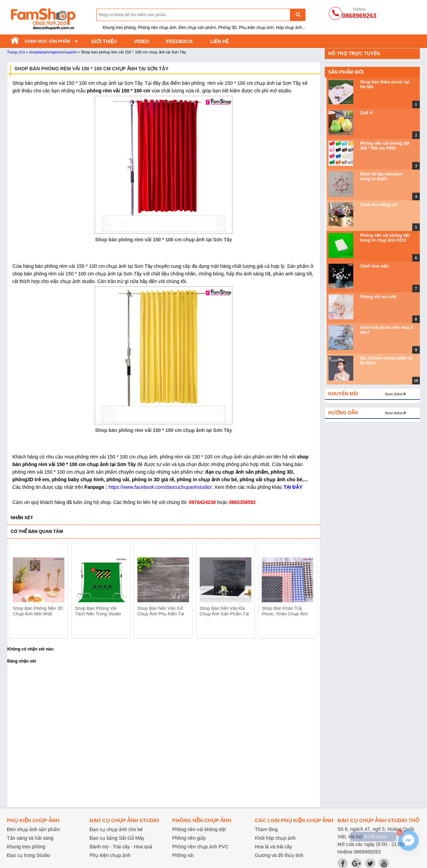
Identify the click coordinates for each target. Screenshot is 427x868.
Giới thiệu (104, 41)
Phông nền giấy (189, 838)
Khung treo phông (26, 847)
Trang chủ (16, 52)
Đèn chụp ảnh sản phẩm (33, 829)
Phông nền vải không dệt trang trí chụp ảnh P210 (385, 238)
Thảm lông (266, 829)
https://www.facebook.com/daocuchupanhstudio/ (160, 487)
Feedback (180, 41)
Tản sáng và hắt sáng (30, 838)
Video (142, 41)
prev (18, 592)
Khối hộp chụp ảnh (275, 838)
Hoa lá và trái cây (273, 847)
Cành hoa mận (374, 266)
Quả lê (367, 113)
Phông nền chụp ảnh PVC (200, 847)
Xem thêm (394, 394)
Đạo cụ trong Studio (28, 855)
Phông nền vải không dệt (199, 829)
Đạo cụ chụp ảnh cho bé (116, 829)
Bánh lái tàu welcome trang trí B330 (381, 176)
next (309, 592)
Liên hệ (220, 41)
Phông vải (183, 855)
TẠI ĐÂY (293, 487)
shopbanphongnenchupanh (53, 52)
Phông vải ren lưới (378, 297)
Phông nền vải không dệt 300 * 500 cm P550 (385, 146)
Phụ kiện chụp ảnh (110, 855)
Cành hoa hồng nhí (379, 205)
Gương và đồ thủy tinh (279, 855)
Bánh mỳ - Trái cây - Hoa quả (121, 847)
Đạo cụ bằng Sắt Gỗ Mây (117, 838)
